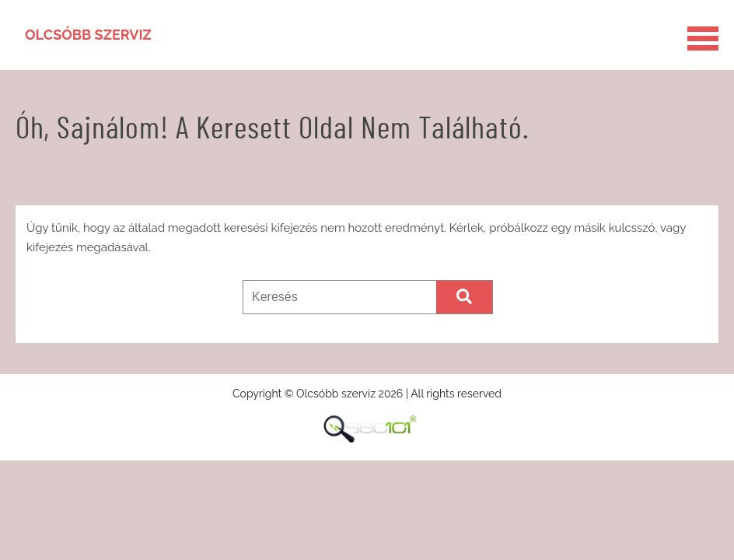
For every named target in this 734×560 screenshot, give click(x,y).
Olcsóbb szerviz (88, 35)
